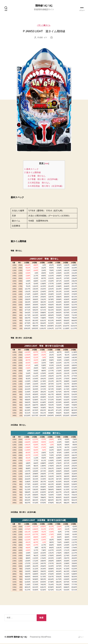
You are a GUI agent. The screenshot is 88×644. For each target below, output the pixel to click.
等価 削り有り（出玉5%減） (43, 180)
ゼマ (45, 38)
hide (47, 164)
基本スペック (30, 170)
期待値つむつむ (44, 6)
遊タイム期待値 (32, 173)
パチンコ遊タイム (44, 26)
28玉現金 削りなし (38, 183)
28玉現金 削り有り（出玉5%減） (46, 186)
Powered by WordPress (41, 637)
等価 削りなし (36, 176)
